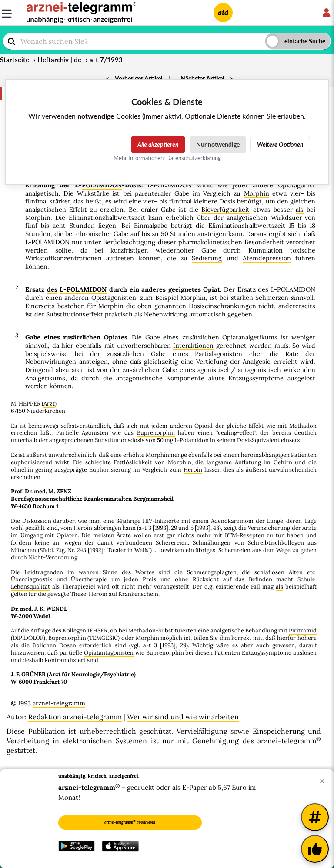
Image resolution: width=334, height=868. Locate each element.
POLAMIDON (102, 185)
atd (223, 12)
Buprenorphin (156, 433)
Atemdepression (267, 258)
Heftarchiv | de (59, 60)
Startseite (15, 60)
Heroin (193, 470)
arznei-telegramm (59, 703)
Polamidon (194, 440)
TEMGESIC (104, 638)
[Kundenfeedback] (315, 849)
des (52, 289)
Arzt (49, 404)
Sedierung (207, 258)
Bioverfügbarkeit (225, 210)
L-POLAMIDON (83, 289)
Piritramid (303, 630)
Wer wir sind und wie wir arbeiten (183, 717)
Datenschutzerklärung (194, 158)
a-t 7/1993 (106, 60)
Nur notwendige (218, 145)
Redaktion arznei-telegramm (75, 717)
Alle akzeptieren (158, 145)
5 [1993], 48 (205, 528)
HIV (147, 521)
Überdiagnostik (32, 579)
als (300, 210)
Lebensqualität (30, 587)
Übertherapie (89, 579)
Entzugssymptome (256, 378)
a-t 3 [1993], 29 (158, 528)
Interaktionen (193, 346)
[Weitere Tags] (315, 817)
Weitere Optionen (280, 145)
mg (169, 440)
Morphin (257, 193)
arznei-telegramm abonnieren (130, 822)
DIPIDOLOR (28, 638)
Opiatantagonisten (109, 653)
